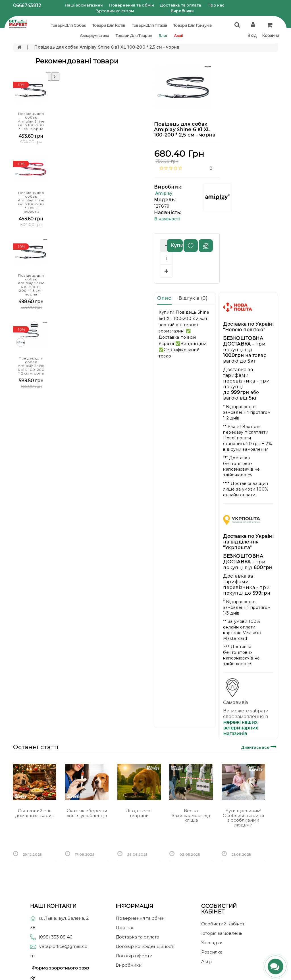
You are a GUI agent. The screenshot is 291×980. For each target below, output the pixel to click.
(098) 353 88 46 (55, 937)
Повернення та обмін (131, 5)
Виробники (182, 11)
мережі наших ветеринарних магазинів (240, 728)
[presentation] (55, 77)
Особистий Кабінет (223, 924)
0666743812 (27, 6)
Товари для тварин (134, 36)
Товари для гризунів (193, 25)
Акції (178, 36)
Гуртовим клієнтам (115, 11)
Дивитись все (260, 747)
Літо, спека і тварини (139, 813)
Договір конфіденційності (145, 946)
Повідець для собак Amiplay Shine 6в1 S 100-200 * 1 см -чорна (31, 121)
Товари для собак (68, 25)
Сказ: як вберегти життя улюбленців (87, 813)
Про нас (216, 5)
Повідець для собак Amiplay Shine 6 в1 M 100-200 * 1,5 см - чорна (31, 285)
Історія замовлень (222, 933)
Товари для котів (109, 25)
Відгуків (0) (193, 298)
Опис (164, 298)
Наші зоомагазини (84, 5)
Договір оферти (134, 956)
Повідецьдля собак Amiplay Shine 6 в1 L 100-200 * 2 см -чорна (31, 366)
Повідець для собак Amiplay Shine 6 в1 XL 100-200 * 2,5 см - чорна (107, 47)
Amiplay (164, 193)
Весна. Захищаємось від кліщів (191, 815)
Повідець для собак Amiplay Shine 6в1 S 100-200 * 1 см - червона (31, 202)
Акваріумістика (94, 36)
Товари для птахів (149, 25)
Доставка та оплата (181, 5)
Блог (163, 36)
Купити (177, 245)
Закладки (212, 943)
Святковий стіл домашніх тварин (35, 813)
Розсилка (212, 952)
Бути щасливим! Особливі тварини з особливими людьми (243, 818)
